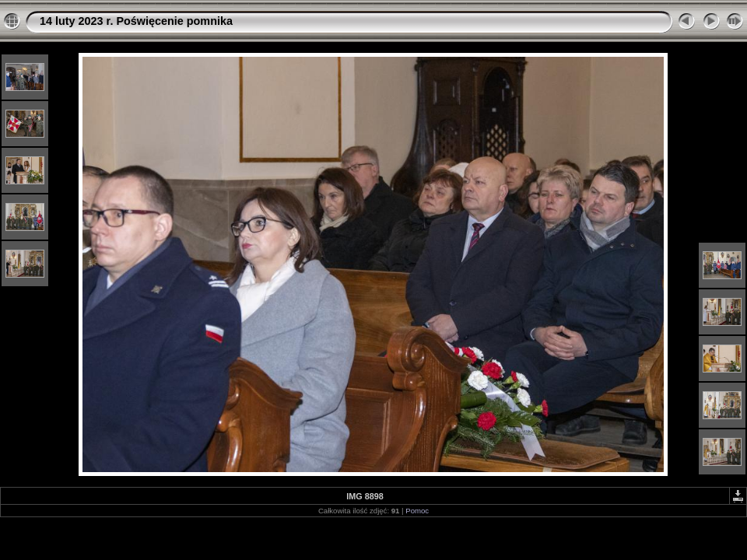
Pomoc (417, 511)
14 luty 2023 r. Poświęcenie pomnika (136, 21)
